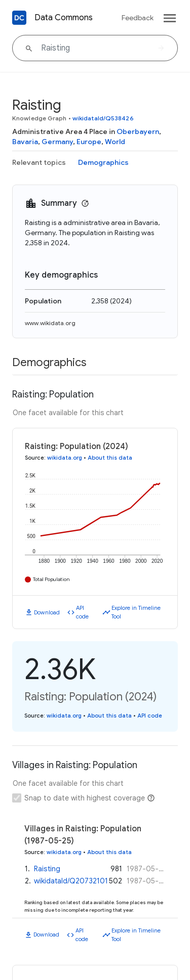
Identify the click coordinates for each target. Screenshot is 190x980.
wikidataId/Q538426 (103, 118)
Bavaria (25, 142)
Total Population (51, 579)
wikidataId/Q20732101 (71, 881)
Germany (57, 142)
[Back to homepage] (19, 18)
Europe (89, 142)
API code (82, 612)
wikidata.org (65, 458)
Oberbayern (138, 131)
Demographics (103, 162)
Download (47, 612)
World (115, 142)
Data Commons (64, 18)
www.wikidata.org (50, 323)
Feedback (138, 18)
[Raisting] (95, 48)
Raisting (47, 869)
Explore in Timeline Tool (136, 612)
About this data (110, 458)
